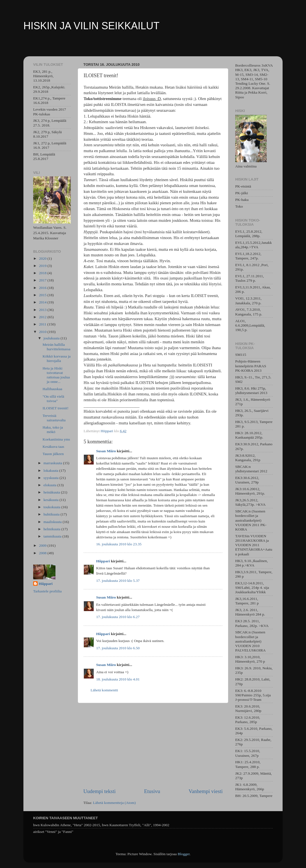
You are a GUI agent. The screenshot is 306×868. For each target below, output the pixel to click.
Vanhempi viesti (206, 791)
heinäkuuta (52, 492)
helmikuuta (52, 529)
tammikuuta (53, 536)
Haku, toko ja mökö (53, 430)
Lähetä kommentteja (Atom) (114, 803)
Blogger (184, 854)
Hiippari (103, 561)
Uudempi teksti (99, 791)
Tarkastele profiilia (47, 591)
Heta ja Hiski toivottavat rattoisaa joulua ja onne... (56, 375)
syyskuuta (51, 478)
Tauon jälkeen (53, 454)
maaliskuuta (53, 522)
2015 (43, 295)
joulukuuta (52, 338)
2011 (43, 324)
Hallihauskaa (52, 389)
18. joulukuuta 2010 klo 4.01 (118, 679)
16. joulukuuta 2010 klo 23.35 (119, 544)
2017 (43, 280)
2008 (43, 553)
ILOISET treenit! (56, 408)
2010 (43, 332)
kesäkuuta (51, 500)
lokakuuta (51, 471)
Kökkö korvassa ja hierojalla (57, 358)
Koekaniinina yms (56, 439)
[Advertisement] (153, 745)
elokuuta (50, 485)
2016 (43, 288)
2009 (43, 545)
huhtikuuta (52, 514)
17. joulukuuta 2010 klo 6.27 (118, 617)
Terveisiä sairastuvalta (54, 418)
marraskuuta (53, 463)
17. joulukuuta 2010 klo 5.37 (118, 581)
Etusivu (152, 791)
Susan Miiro (106, 451)
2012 (43, 317)
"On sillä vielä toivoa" (54, 399)
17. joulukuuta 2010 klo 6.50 (118, 648)
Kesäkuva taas (54, 447)
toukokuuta (52, 507)
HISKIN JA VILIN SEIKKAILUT (91, 26)
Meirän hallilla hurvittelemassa (57, 347)
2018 (43, 273)
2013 (43, 310)
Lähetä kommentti (104, 690)
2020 (43, 258)
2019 (43, 266)
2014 (43, 302)
